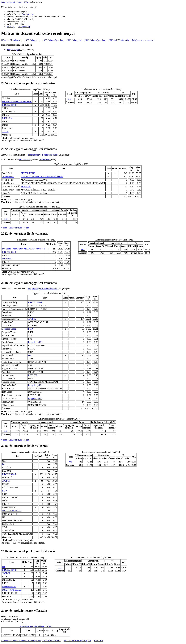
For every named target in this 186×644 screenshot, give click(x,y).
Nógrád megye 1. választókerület (43, 155)
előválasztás (25, 159)
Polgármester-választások (143, 40)
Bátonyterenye (28, 14)
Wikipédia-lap (24, 27)
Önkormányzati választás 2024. (15, 2)
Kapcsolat (99, 640)
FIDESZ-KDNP (9, 105)
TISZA (5, 131)
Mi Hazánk (7, 118)
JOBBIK (32, 319)
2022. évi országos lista (53, 40)
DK (30, 355)
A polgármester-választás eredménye (36, 626)
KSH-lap (11, 27)
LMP (30, 329)
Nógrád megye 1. (14, 50)
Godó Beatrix (45, 159)
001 (70, 99)
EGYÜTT (33, 375)
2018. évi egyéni (74, 40)
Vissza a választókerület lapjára (15, 228)
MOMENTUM (9, 586)
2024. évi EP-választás (11, 40)
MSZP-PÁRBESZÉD (12, 511)
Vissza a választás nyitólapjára (77, 640)
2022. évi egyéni (32, 40)
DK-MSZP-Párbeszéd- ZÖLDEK (17, 102)
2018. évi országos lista (95, 40)
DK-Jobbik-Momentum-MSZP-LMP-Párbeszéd (42, 176)
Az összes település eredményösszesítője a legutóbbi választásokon (31, 640)
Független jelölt (35, 342)
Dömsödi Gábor (9, 329)
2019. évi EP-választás (119, 40)
